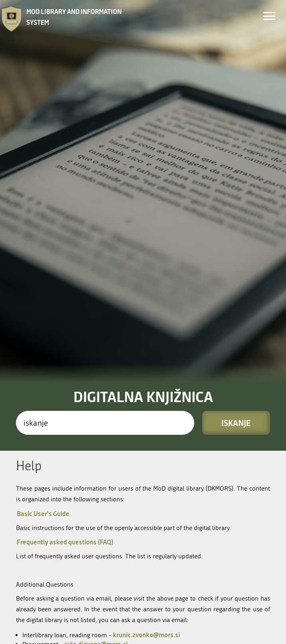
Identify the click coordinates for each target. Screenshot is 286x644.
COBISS (62, 637)
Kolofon (63, 602)
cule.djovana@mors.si (96, 443)
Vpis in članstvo (192, 525)
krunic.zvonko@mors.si (146, 434)
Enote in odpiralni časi (204, 512)
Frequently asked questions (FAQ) (65, 341)
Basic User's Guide (43, 313)
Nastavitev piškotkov (80, 622)
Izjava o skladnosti (77, 612)
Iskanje (236, 222)
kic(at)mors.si (76, 575)
